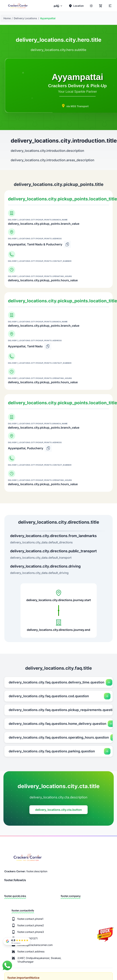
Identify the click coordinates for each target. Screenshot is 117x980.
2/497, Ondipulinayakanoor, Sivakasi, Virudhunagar (39, 960)
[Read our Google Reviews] (17, 941)
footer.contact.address (31, 951)
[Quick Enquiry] (105, 938)
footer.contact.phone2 (31, 925)
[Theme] (110, 6)
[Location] (76, 6)
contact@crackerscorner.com (35, 945)
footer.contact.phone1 (30, 919)
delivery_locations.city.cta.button (59, 810)
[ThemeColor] (91, 6)
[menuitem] (58, 6)
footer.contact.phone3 (31, 932)
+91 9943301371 (27, 938)
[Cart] (101, 6)
